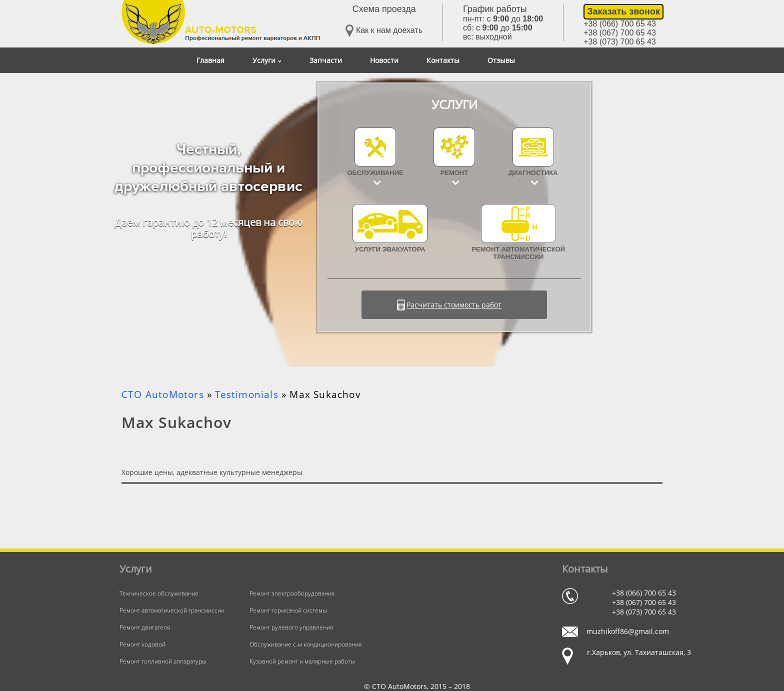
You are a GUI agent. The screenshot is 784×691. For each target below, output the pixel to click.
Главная (210, 60)
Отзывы (501, 60)
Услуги (267, 60)
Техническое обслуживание (159, 593)
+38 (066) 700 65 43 (620, 24)
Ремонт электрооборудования (292, 593)
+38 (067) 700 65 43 (620, 33)
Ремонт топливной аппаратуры (163, 661)
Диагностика (533, 173)
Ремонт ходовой (142, 644)
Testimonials (246, 394)
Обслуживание (375, 173)
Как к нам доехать (384, 31)
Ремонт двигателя (145, 627)
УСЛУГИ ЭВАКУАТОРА (390, 228)
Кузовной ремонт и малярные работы (302, 661)
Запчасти (326, 60)
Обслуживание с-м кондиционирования (305, 644)
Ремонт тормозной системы (288, 610)
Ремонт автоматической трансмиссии (518, 232)
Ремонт (454, 173)
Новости (384, 60)
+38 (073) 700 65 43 (620, 42)
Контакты (443, 60)
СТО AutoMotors (163, 394)
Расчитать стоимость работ (454, 305)
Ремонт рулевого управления (291, 627)
